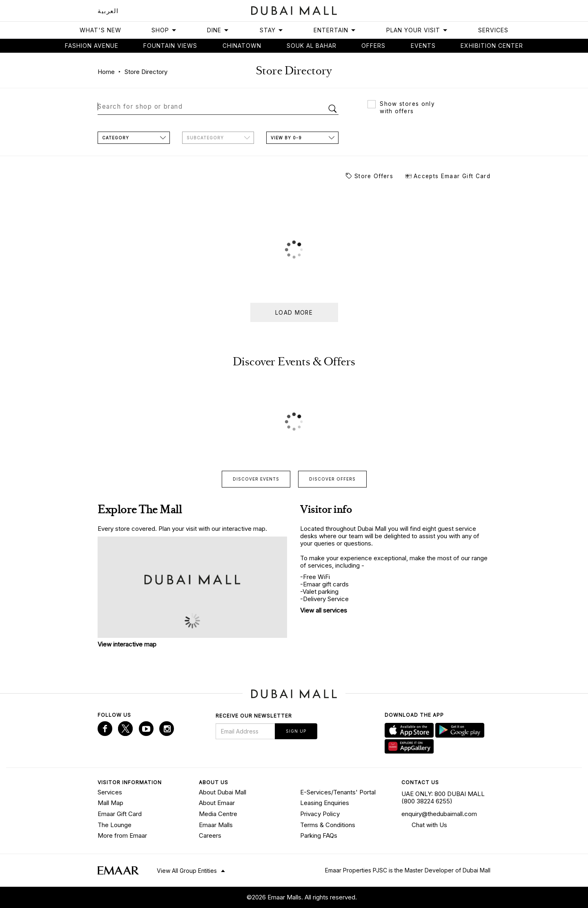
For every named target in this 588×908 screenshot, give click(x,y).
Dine (218, 30)
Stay (272, 30)
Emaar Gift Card (120, 813)
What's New (100, 30)
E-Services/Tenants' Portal (338, 791)
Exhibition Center (492, 46)
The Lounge (115, 824)
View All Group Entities (187, 870)
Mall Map (110, 802)
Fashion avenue (92, 46)
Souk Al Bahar (312, 46)
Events (423, 46)
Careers (210, 835)
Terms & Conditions (328, 824)
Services (493, 30)
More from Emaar (122, 835)
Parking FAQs (319, 835)
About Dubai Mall (223, 791)
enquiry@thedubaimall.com (439, 813)
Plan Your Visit (417, 30)
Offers (373, 46)
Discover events (256, 479)
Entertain (335, 30)
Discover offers (332, 479)
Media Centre (218, 813)
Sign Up (296, 731)
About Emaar (217, 802)
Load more (294, 312)
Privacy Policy (320, 813)
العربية (108, 11)
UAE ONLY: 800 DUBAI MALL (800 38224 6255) (443, 797)
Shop (164, 30)
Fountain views (170, 46)
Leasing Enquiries (325, 802)
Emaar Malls (216, 824)
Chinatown (242, 46)
